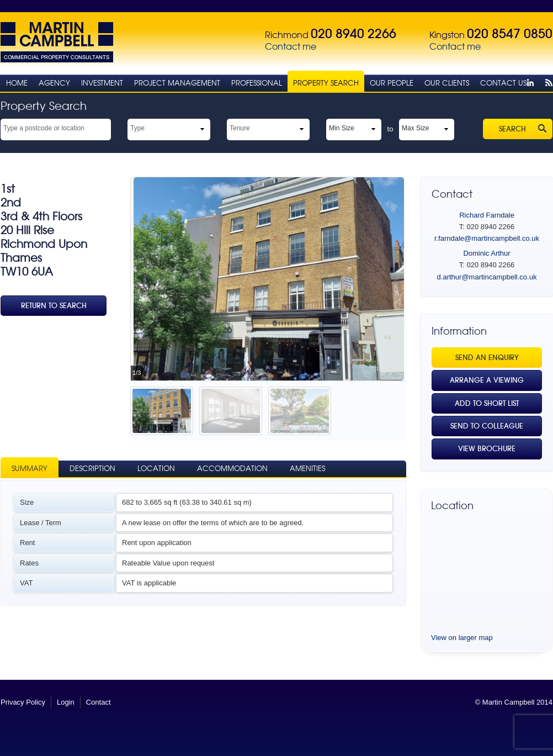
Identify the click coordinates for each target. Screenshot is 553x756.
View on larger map (462, 638)
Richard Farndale (487, 215)
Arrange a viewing (487, 380)
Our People (392, 83)
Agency (54, 83)
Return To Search (54, 306)
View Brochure (487, 449)
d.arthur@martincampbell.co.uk (487, 277)
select (106, 128)
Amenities (307, 469)
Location (156, 469)
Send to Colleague (487, 426)
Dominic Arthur (486, 253)
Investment (102, 83)
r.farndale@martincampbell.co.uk (487, 238)
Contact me (291, 47)
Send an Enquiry (487, 358)
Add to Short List (487, 403)
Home (17, 83)
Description (92, 469)
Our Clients (447, 83)
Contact (99, 702)
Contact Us (503, 83)
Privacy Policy (23, 702)
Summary (30, 469)
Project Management (177, 83)
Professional (257, 83)
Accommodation (232, 469)
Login (66, 702)
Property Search (326, 83)
